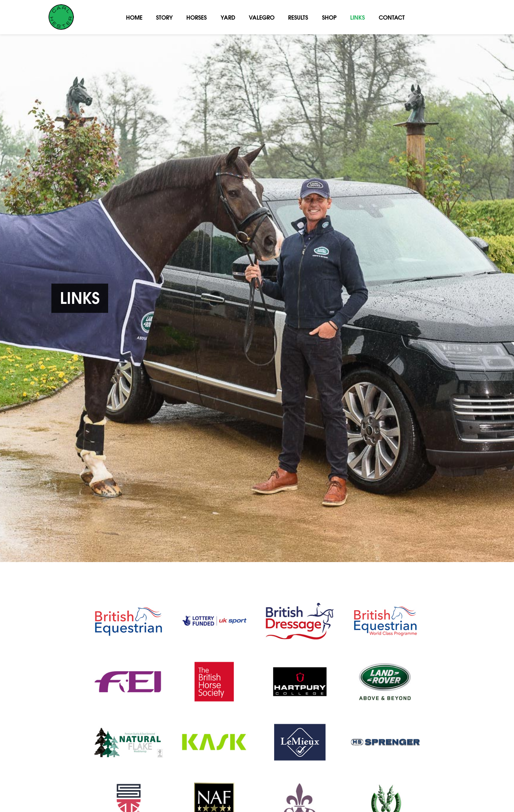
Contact (392, 17)
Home (134, 17)
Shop (329, 17)
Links (357, 17)
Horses (196, 17)
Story (164, 17)
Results (298, 17)
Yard (228, 17)
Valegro (262, 17)
